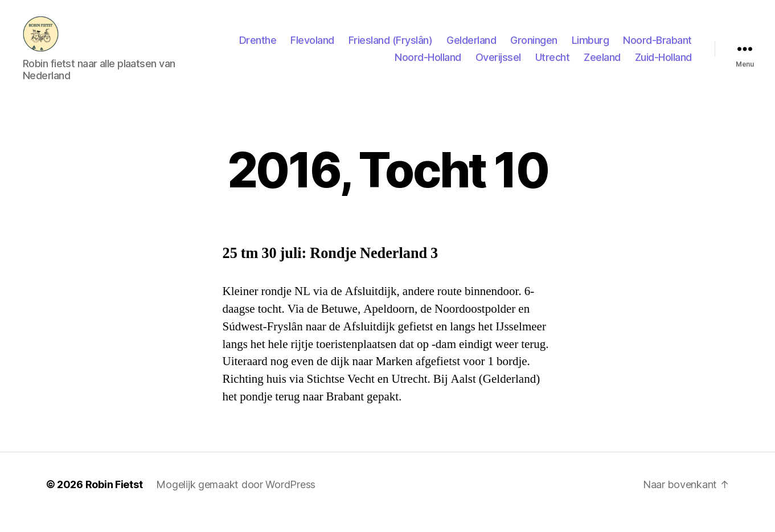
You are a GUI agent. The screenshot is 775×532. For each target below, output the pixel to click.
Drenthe (258, 48)
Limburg (591, 48)
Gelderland (471, 48)
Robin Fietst (114, 500)
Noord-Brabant (657, 48)
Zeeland (602, 65)
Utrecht (553, 65)
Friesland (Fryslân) (391, 48)
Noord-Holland (428, 65)
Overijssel (498, 65)
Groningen (534, 48)
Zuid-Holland (663, 65)
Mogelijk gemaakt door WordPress (236, 500)
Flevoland (312, 48)
